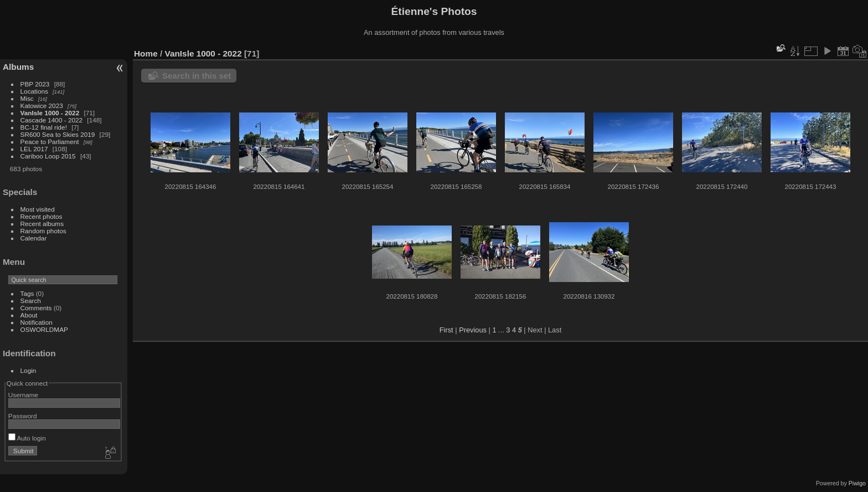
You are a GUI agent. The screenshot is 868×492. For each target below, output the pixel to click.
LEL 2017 (34, 149)
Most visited (38, 209)
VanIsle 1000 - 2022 (50, 113)
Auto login (27, 438)
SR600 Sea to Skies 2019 (58, 134)
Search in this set (197, 76)
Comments (36, 308)
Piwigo (857, 483)
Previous (473, 330)
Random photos (43, 231)
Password (23, 416)
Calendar (34, 238)
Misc (27, 98)
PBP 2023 (35, 84)
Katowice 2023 (42, 106)
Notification (37, 322)
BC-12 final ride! (44, 127)
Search (31, 301)
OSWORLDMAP (44, 329)
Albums (18, 67)
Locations (34, 91)
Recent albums (42, 224)
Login (29, 370)
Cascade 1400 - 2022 (52, 120)
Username (23, 395)
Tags (27, 293)
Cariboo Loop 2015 (48, 156)
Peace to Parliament (50, 142)
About (29, 315)
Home (146, 53)
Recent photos (42, 216)
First (446, 330)
